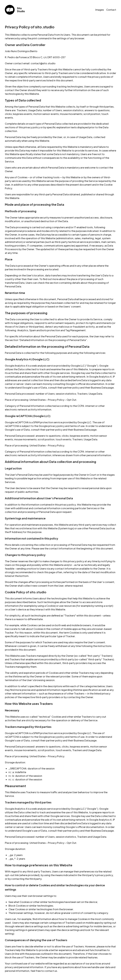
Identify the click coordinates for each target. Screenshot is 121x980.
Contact (111, 10)
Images (100, 10)
